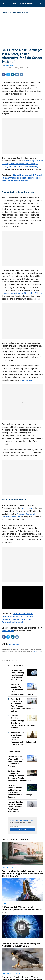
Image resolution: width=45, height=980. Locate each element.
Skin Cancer (8, 631)
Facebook (4, 74)
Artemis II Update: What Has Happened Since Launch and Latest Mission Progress (22, 689)
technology (14, 644)
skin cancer (27, 380)
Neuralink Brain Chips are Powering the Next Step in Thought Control (21, 945)
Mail (21, 74)
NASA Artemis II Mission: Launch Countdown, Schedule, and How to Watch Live (22, 910)
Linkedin (13, 74)
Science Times (37, 651)
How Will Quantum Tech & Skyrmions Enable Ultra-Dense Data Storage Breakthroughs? (16, 807)
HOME (5, 12)
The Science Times (23, 4)
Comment (17, 74)
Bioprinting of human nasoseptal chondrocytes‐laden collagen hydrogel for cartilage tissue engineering (22, 164)
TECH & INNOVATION (20, 12)
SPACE (4, 904)
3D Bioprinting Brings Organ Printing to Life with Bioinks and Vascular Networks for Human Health (19, 776)
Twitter (8, 74)
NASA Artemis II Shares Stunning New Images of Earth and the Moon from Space (18, 675)
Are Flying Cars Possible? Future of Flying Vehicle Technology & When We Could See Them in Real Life (22, 873)
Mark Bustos (8, 66)
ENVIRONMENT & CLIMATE (11, 974)
